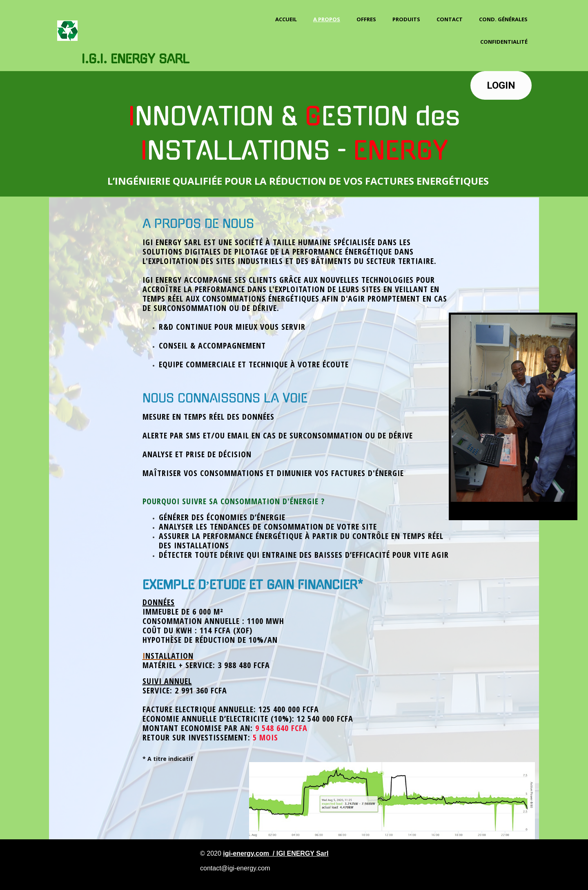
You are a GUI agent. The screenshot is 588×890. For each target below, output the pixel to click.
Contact (450, 19)
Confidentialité (504, 42)
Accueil (286, 19)
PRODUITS (406, 19)
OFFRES (366, 19)
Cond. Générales (503, 19)
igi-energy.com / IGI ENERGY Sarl (276, 853)
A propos (327, 19)
